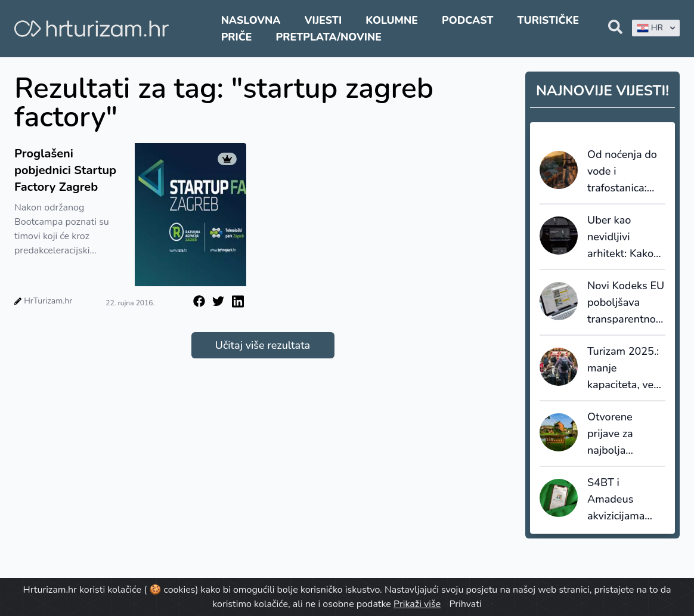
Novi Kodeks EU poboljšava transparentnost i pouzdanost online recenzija (626, 303)
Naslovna (251, 20)
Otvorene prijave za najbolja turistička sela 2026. (621, 434)
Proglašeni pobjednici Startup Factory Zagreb (65, 170)
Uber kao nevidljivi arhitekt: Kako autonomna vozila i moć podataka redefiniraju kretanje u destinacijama (620, 237)
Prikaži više (417, 604)
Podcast (467, 20)
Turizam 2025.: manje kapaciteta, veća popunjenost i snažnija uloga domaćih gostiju (626, 369)
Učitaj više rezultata (263, 345)
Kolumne (392, 20)
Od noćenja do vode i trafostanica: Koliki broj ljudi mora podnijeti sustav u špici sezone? (623, 172)
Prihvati (465, 604)
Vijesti (323, 20)
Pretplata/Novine (329, 37)
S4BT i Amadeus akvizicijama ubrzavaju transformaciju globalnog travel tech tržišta (622, 500)
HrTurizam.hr (48, 301)
